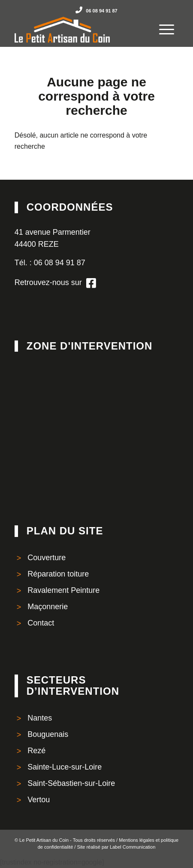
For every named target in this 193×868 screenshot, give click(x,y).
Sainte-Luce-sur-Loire (65, 767)
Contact (41, 623)
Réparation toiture (58, 574)
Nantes (40, 718)
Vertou (39, 800)
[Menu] (162, 23)
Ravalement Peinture (63, 590)
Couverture (47, 558)
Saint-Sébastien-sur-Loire (71, 783)
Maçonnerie (48, 607)
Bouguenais (48, 734)
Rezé (36, 751)
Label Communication (133, 847)
